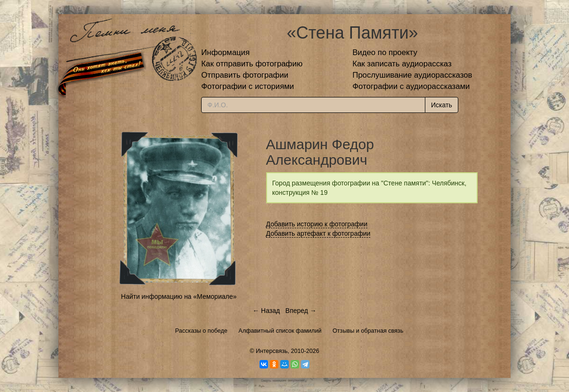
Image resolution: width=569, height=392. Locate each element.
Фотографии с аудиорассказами (411, 86)
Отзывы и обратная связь (368, 331)
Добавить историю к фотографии (317, 224)
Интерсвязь (272, 351)
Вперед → (301, 311)
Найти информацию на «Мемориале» (179, 296)
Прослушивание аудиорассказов (412, 75)
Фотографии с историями (248, 86)
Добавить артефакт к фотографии (318, 233)
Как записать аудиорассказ (402, 64)
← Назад (266, 311)
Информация (225, 52)
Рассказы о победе (201, 331)
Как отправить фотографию (252, 64)
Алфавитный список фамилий (280, 331)
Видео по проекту (385, 52)
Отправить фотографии (245, 75)
